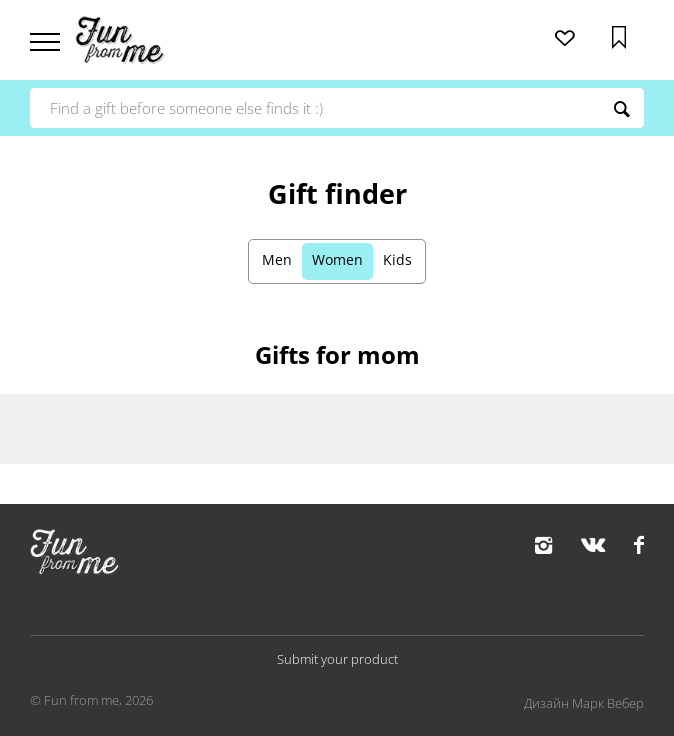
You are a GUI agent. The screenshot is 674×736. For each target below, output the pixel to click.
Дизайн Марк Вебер (584, 703)
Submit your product (337, 659)
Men (277, 259)
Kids (397, 259)
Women (337, 259)
